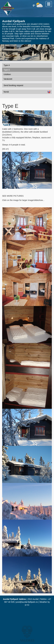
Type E (7, 70)
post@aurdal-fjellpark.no (27, 602)
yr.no (27, 605)
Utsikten (7, 74)
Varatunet (8, 79)
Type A (7, 65)
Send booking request (13, 85)
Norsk (27, 92)
